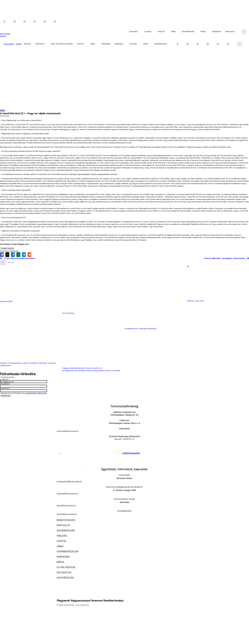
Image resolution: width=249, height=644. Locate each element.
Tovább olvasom (7, 248)
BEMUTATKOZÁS (66, 520)
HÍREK (173, 32)
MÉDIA (203, 32)
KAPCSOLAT (230, 32)
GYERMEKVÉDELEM (68, 551)
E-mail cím (5, 379)
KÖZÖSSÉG (134, 32)
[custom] (4, 21)
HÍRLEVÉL (62, 536)
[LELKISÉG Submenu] (154, 32)
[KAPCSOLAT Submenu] (237, 32)
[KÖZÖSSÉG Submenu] (140, 32)
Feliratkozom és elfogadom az (24, 393)
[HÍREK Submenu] (178, 32)
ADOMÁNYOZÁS (188, 32)
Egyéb (2, 110)
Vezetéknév (5, 384)
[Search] (3, 263)
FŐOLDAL (27, 44)
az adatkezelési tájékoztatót (36, 393)
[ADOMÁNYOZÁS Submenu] (196, 32)
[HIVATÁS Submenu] (167, 32)
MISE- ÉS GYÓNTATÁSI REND (62, 44)
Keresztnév (5, 388)
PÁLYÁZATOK (64, 572)
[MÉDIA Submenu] (208, 32)
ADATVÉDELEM (65, 578)
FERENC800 (216, 32)
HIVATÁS (161, 32)
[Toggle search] (244, 32)
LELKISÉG (148, 32)
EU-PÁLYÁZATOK (66, 567)
